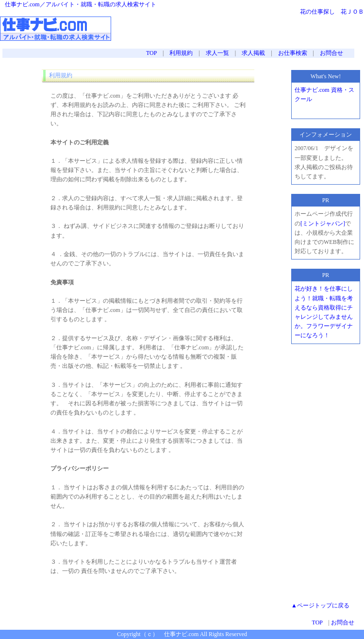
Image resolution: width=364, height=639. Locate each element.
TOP (151, 53)
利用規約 (181, 53)
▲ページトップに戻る (320, 605)
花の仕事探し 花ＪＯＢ (332, 12)
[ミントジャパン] (323, 224)
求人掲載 (253, 53)
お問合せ (331, 53)
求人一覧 (217, 53)
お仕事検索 (293, 53)
